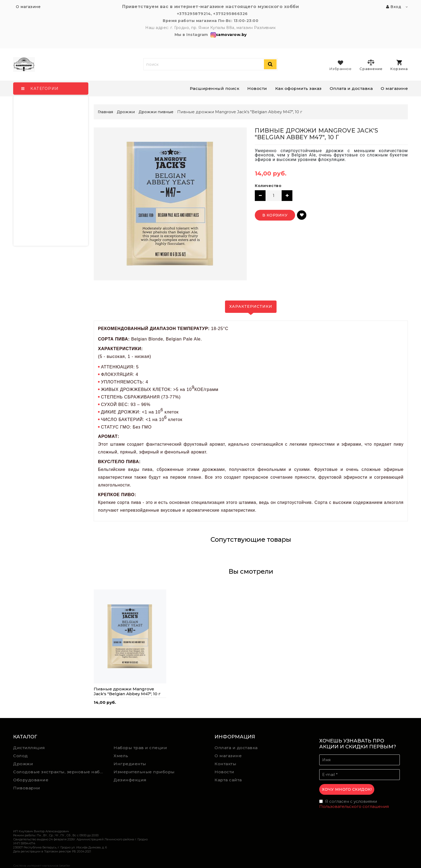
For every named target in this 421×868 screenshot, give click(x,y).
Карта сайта (228, 780)
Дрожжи (23, 764)
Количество (268, 186)
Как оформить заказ (298, 88)
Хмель (121, 756)
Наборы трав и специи (140, 748)
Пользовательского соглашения (354, 806)
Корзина (399, 65)
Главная (105, 112)
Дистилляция (29, 748)
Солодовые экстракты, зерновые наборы (59, 772)
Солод (21, 756)
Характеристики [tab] (251, 306)
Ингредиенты (130, 764)
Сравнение (371, 65)
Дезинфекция (130, 780)
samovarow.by (228, 35)
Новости (257, 88)
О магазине (394, 88)
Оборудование (31, 780)
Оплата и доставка (351, 88)
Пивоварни (27, 788)
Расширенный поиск (215, 88)
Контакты (225, 764)
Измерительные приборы (144, 772)
